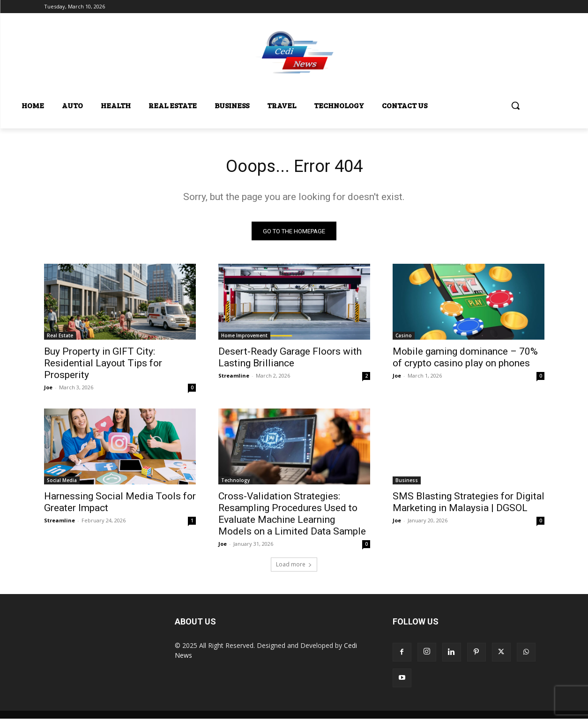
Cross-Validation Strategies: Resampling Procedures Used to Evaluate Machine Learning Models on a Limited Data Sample (292, 516)
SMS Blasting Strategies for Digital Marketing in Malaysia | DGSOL (469, 504)
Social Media (62, 483)
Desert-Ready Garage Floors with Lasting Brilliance (290, 360)
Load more (294, 567)
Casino (404, 338)
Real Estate (60, 338)
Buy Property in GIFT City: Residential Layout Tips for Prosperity (103, 365)
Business (407, 483)
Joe (48, 390)
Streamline (234, 378)
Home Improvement (244, 338)
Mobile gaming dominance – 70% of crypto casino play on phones (465, 360)
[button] (515, 105)
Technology (235, 483)
